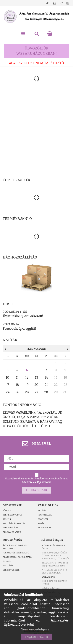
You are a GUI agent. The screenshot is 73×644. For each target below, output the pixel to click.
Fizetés (7, 561)
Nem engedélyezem (37, 629)
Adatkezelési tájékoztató (17, 557)
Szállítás (8, 566)
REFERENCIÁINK (11, 528)
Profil (54, 3)
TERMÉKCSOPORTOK (13, 515)
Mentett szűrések (68, 3)
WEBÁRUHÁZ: (48, 577)
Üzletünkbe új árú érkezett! (23, 316)
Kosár (41, 523)
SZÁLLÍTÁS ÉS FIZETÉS (14, 523)
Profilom (43, 519)
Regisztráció (45, 515)
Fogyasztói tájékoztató (16, 553)
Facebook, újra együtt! (19, 329)
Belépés (48, 3)
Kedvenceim (44, 528)
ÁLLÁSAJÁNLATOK (12, 532)
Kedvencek (61, 3)
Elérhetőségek (11, 570)
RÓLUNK (7, 519)
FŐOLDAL (7, 511)
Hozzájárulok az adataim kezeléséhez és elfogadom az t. (36, 480)
